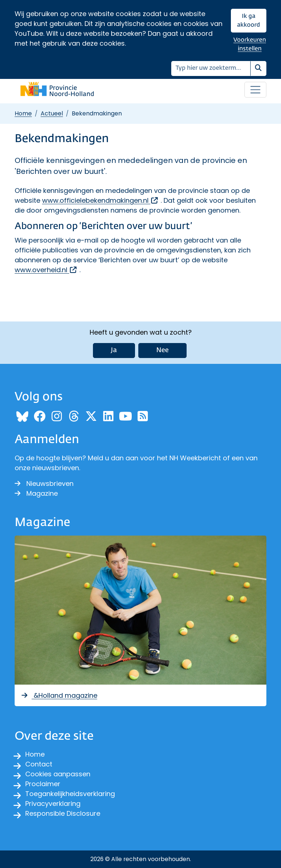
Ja (114, 350)
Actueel (52, 113)
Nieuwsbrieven (44, 484)
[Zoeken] (211, 68)
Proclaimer (43, 784)
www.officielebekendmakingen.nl (100, 200)
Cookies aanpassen (58, 774)
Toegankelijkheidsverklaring (70, 794)
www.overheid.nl (46, 270)
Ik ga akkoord (249, 21)
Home (23, 113)
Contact (39, 764)
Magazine (36, 493)
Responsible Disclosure (63, 813)
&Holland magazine (59, 695)
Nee (162, 350)
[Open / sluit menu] (255, 90)
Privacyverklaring (53, 804)
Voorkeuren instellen (250, 44)
